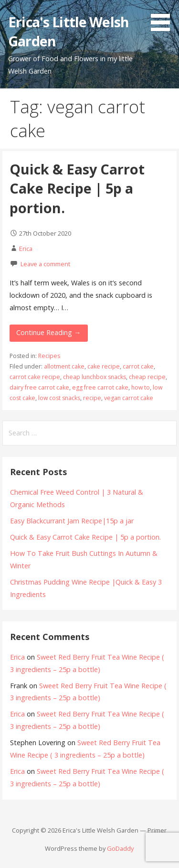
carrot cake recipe (35, 377)
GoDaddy (120, 848)
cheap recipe (147, 377)
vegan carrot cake (129, 398)
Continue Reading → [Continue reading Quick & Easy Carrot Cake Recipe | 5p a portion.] (48, 332)
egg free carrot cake (100, 387)
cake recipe (104, 366)
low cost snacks (59, 398)
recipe (92, 398)
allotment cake (64, 366)
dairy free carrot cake (39, 387)
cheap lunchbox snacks (95, 377)
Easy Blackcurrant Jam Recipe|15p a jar (72, 521)
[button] (164, 17)
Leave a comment (45, 264)
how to (141, 387)
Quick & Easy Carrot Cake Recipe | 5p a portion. (77, 188)
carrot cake (138, 366)
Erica (26, 249)
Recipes (49, 356)
